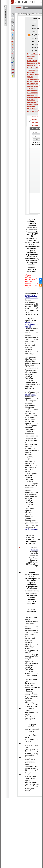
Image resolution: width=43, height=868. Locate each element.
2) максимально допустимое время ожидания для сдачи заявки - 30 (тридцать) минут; (32, 765)
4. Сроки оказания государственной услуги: (32, 738)
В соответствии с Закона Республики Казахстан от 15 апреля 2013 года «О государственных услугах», (32, 303)
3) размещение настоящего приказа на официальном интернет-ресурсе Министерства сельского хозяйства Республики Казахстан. (32, 470)
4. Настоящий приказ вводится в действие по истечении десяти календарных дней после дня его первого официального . (32, 518)
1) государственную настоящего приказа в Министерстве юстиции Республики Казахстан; (32, 399)
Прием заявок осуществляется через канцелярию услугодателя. (32, 713)
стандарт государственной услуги (32, 325)
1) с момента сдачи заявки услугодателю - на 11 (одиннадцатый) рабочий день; (32, 749)
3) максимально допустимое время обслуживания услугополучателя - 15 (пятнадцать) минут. (32, 782)
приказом (34, 550)
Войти (37, 140)
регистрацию (30, 395)
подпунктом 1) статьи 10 (32, 297)
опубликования (31, 529)
